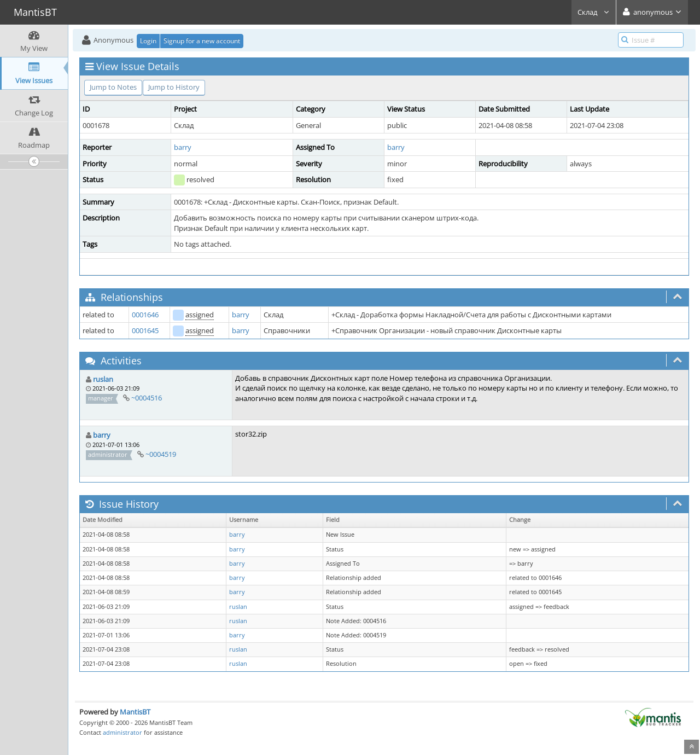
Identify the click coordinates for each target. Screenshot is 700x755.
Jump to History (174, 87)
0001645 (145, 330)
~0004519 (161, 454)
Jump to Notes (113, 87)
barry (183, 147)
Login (148, 41)
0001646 (145, 315)
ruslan (103, 379)
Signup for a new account (202, 41)
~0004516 (147, 398)
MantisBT (135, 712)
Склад (594, 12)
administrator (122, 732)
